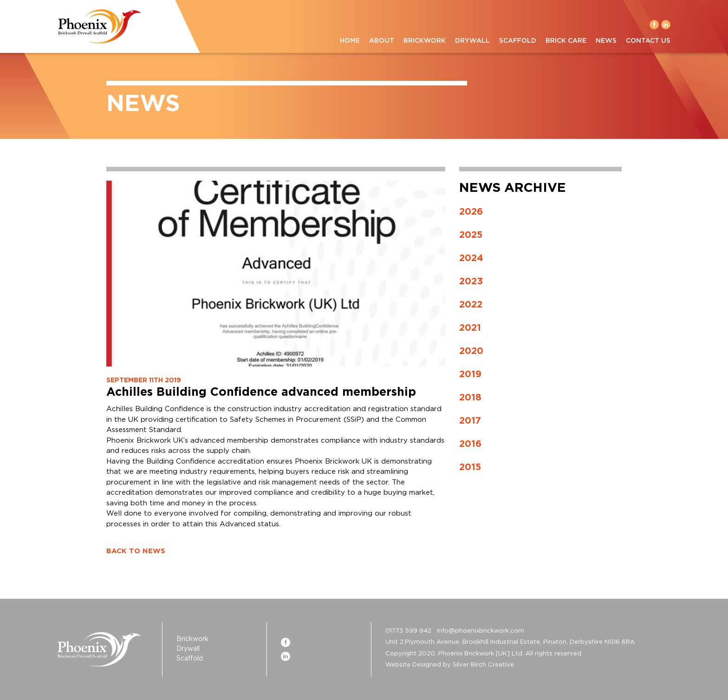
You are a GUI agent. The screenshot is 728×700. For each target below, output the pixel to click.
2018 (470, 398)
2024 (471, 258)
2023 (471, 281)
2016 (470, 444)
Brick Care (566, 41)
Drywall (472, 41)
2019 (470, 374)
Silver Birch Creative (483, 665)
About (382, 41)
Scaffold (518, 41)
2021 (470, 328)
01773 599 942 (408, 631)
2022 (471, 305)
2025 (471, 235)
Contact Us (648, 41)
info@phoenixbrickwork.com (481, 631)
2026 (471, 212)
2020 (471, 351)
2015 (470, 467)
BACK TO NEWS (136, 551)
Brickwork (425, 41)
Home (350, 41)
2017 (470, 421)
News (606, 41)
